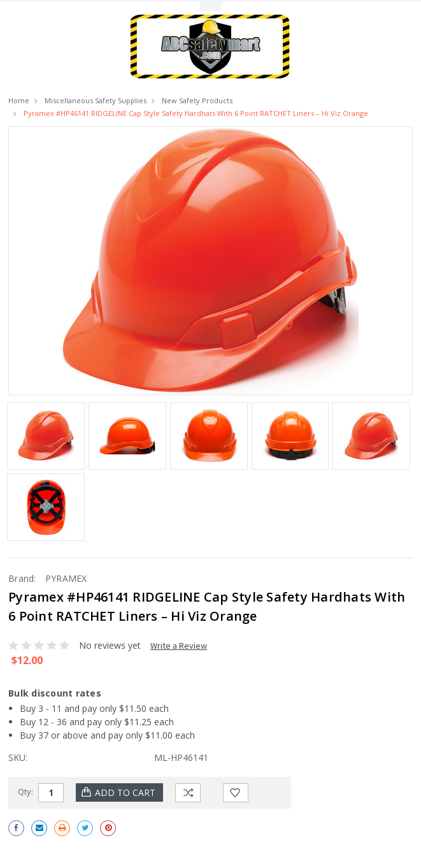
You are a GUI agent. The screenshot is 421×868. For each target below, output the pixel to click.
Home (19, 100)
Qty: (25, 792)
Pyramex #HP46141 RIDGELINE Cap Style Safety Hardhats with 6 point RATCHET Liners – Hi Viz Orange (196, 113)
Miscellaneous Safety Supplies (96, 100)
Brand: (22, 578)
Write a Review (179, 646)
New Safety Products (197, 100)
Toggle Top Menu (211, 7)
